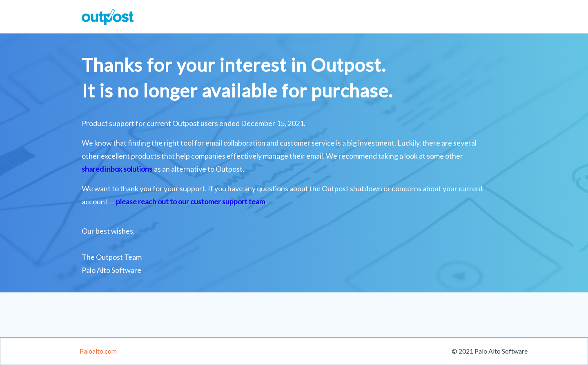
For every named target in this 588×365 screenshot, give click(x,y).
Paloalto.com (98, 351)
